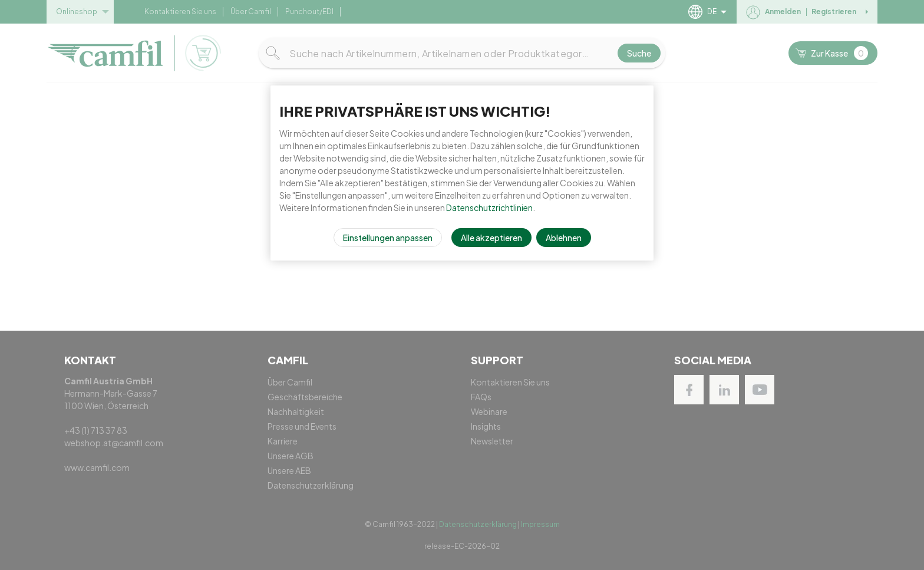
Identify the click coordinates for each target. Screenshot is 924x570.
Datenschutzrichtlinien (489, 207)
